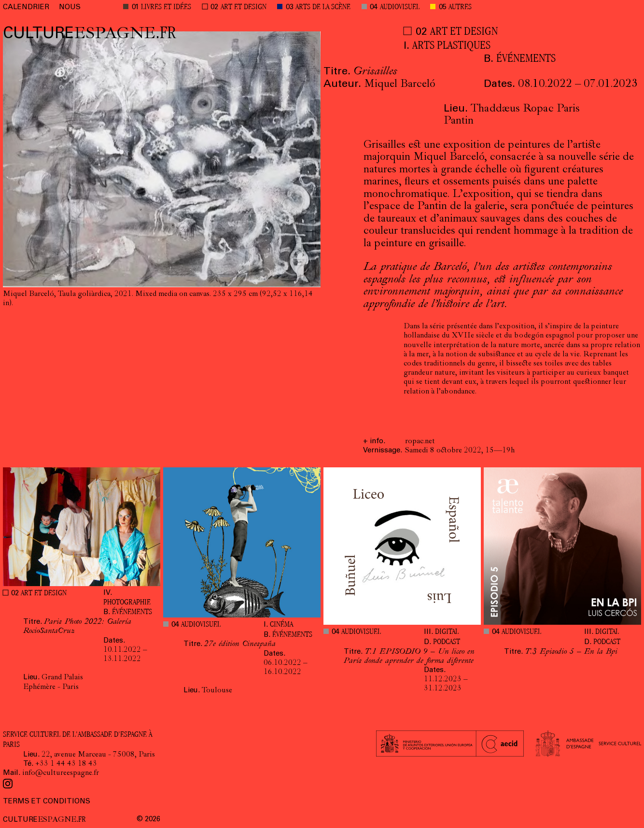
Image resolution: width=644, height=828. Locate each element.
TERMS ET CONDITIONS (47, 802)
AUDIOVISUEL (400, 7)
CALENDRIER (26, 7)
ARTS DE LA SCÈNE (323, 7)
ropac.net (420, 442)
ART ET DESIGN (244, 7)
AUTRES (460, 7)
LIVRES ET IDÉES (166, 7)
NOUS (70, 7)
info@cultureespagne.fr (61, 773)
